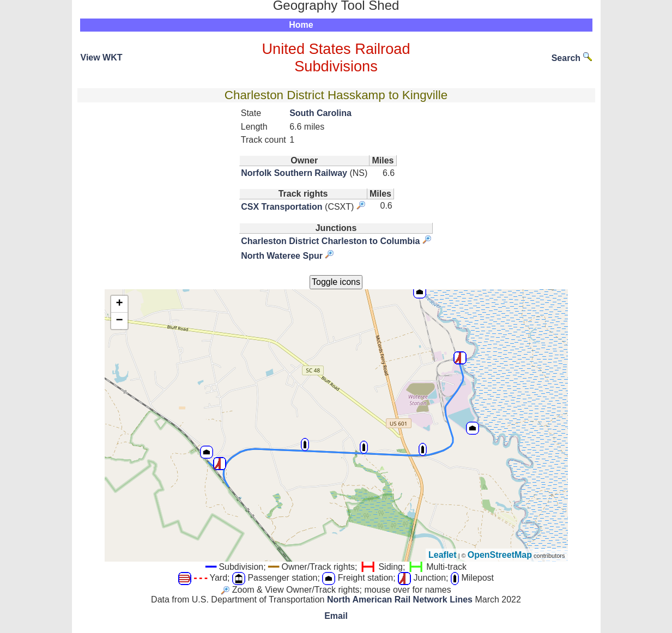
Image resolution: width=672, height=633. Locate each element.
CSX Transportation (281, 207)
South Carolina (320, 113)
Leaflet (443, 555)
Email (336, 616)
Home (301, 25)
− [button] (119, 321)
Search (572, 58)
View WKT (102, 57)
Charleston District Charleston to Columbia (330, 241)
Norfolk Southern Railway (294, 173)
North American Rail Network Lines (400, 599)
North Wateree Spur (282, 256)
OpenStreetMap (500, 555)
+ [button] (119, 304)
